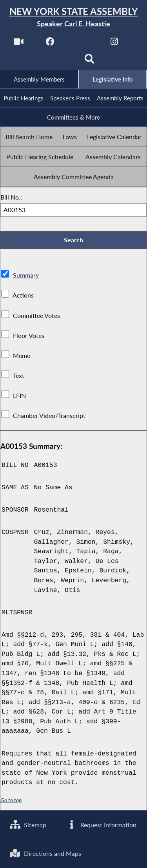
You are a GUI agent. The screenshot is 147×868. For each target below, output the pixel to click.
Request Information (101, 824)
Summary (26, 276)
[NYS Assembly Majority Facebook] (50, 44)
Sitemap (28, 824)
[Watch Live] (18, 44)
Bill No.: (11, 197)
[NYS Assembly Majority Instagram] (114, 44)
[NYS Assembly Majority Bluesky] (57, 61)
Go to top (11, 801)
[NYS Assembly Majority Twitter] (83, 44)
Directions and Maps (45, 853)
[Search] (90, 61)
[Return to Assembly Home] (73, 17)
